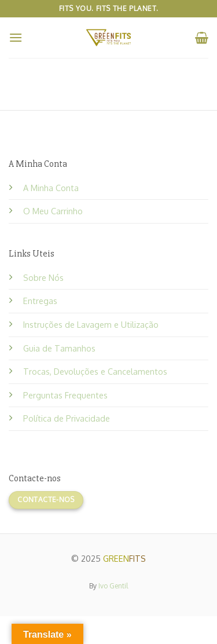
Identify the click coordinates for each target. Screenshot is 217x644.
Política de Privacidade (67, 418)
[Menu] (16, 37)
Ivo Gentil (113, 586)
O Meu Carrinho (53, 211)
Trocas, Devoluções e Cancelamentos (95, 371)
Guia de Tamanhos (59, 348)
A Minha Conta (51, 188)
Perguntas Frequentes (65, 395)
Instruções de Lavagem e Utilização (91, 324)
